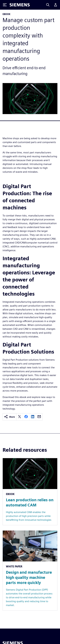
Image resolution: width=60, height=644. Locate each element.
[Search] (48, 5)
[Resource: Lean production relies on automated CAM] (30, 492)
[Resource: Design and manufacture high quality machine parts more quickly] (30, 570)
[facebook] (26, 417)
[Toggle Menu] (5, 5)
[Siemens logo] (20, 5)
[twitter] (20, 417)
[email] (39, 417)
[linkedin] (33, 417)
